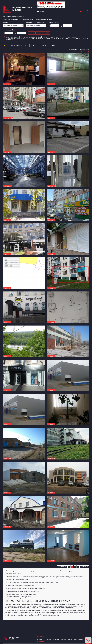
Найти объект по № (48, 46)
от (49, 26)
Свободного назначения (72, 38)
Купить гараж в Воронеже (66, 37)
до (62, 26)
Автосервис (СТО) (55, 38)
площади (82, 50)
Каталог (34, 46)
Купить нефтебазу (49, 37)
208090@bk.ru (41, 641)
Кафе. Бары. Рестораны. (39, 38)
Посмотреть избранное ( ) (15, 46)
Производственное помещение (18, 38)
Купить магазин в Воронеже (30, 37)
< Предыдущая (62, 567)
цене (87, 50)
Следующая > (85, 567)
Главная (5, 17)
